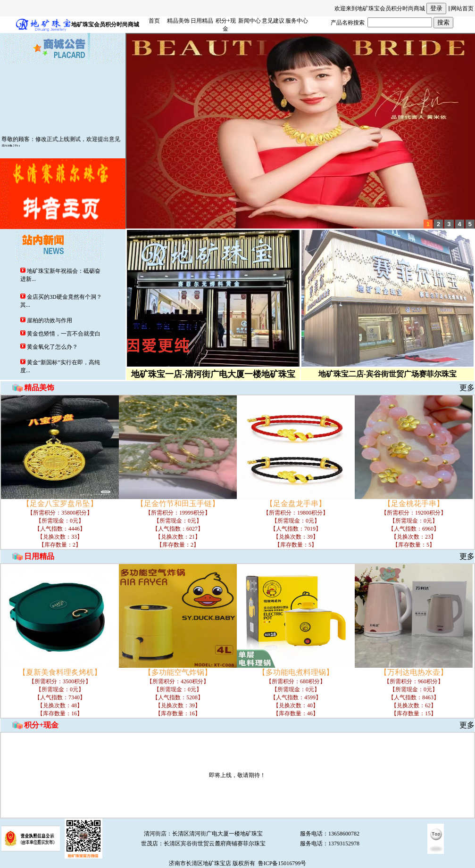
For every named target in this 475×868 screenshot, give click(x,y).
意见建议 (273, 21)
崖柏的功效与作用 (49, 320)
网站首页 (462, 8)
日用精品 (202, 21)
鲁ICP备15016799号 (282, 863)
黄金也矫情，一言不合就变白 (63, 334)
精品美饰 (178, 21)
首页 (154, 21)
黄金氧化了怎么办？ (52, 347)
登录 (436, 8)
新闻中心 (250, 21)
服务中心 (297, 21)
